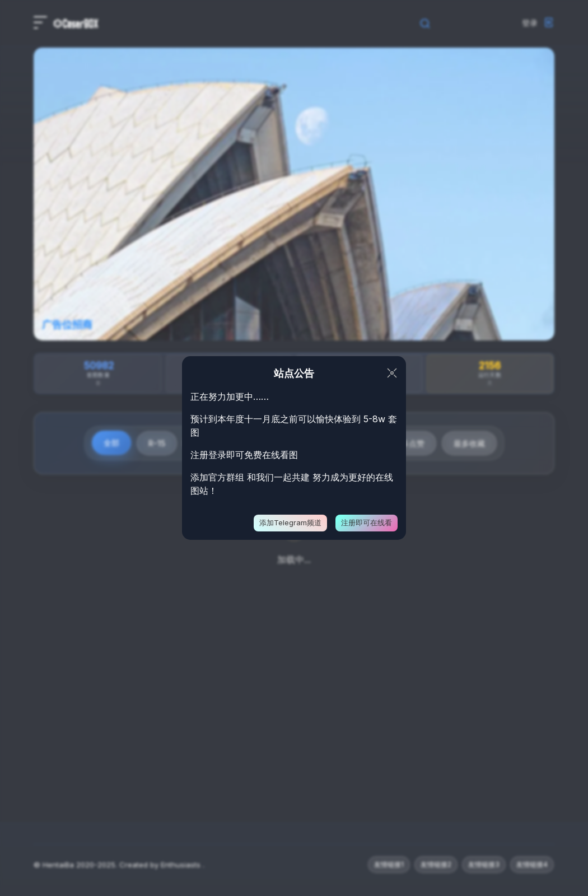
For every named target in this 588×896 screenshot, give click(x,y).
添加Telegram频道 (290, 522)
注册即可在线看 (367, 522)
